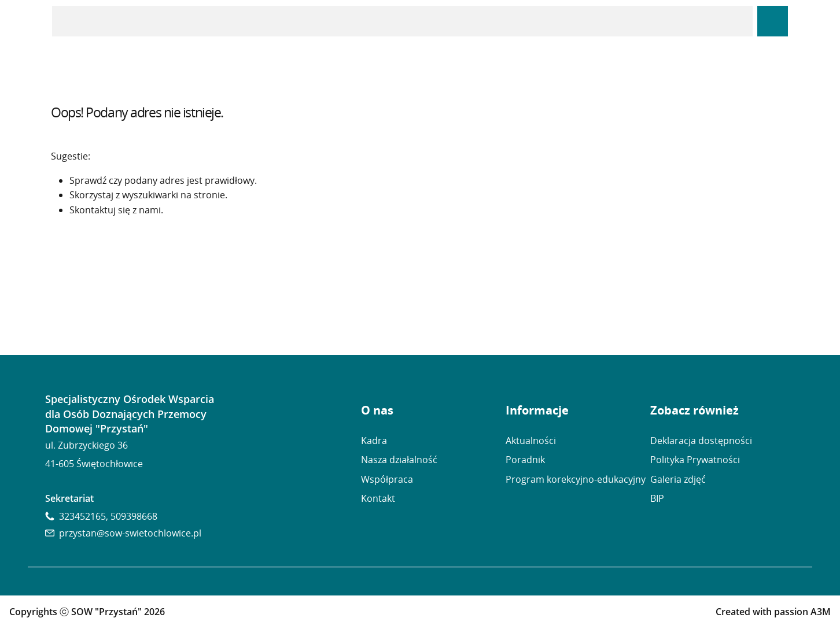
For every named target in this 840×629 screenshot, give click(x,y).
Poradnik (525, 460)
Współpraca (387, 479)
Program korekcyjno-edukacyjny (576, 479)
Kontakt (378, 498)
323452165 (82, 516)
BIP (657, 498)
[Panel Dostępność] (773, 21)
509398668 (134, 516)
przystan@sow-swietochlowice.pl (130, 533)
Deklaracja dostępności (701, 441)
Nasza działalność (399, 460)
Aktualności (531, 441)
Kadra (374, 441)
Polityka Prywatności (695, 460)
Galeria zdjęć (678, 479)
